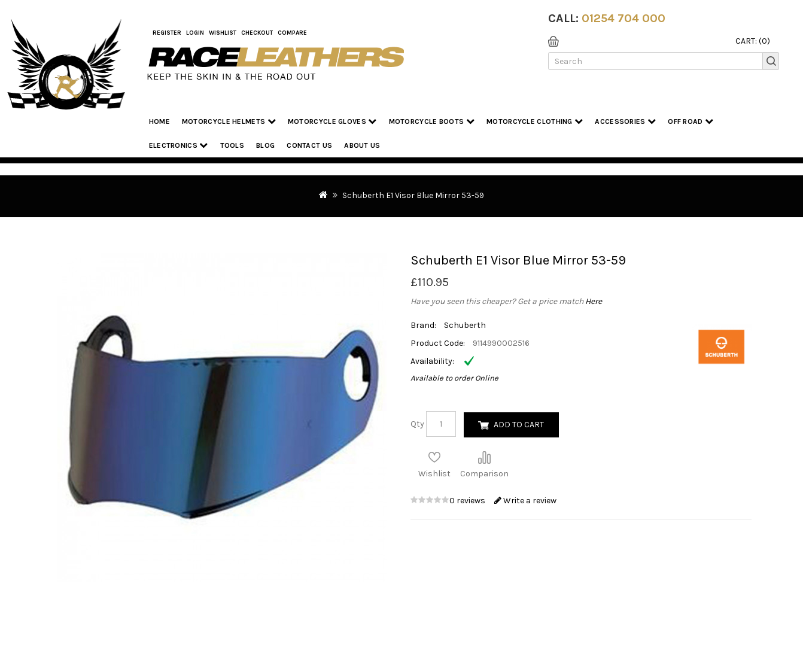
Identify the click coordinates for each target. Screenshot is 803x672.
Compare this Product (484, 457)
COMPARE (292, 33)
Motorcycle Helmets (229, 121)
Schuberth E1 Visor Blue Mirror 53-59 (413, 195)
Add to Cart (519, 425)
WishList (223, 33)
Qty (417, 424)
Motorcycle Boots (432, 121)
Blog (265, 145)
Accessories (625, 121)
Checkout (257, 33)
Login (195, 33)
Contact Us (309, 145)
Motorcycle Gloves (332, 121)
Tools (232, 145)
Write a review (525, 501)
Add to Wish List (434, 457)
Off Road (691, 121)
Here (594, 301)
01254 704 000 (623, 18)
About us (362, 145)
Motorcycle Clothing (535, 121)
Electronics (179, 145)
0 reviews (468, 501)
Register (167, 33)
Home (159, 121)
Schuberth (465, 325)
